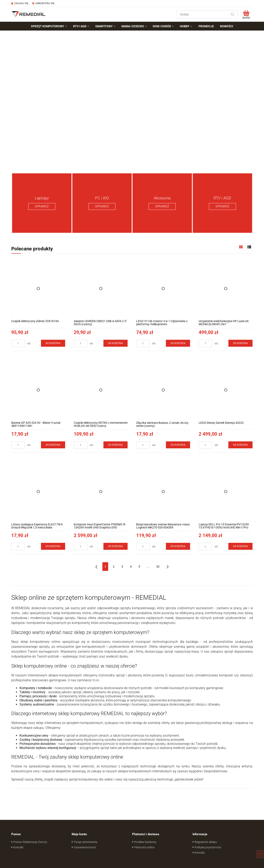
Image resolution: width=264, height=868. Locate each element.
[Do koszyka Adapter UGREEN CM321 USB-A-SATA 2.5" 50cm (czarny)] (116, 343)
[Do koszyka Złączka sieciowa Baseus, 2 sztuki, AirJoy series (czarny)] (178, 445)
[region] (132, 100)
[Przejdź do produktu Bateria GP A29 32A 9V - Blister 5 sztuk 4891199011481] (38, 390)
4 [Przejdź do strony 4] (131, 567)
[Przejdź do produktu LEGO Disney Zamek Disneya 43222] (226, 390)
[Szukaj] (233, 14)
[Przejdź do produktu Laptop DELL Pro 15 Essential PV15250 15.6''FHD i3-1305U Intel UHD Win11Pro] (226, 492)
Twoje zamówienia (86, 842)
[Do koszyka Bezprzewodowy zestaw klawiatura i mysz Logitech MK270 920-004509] (178, 546)
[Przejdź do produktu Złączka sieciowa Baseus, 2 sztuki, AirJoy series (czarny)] (163, 390)
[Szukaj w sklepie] (203, 14)
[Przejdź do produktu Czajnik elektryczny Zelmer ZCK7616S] (38, 288)
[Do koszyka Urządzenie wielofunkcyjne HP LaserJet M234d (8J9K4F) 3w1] (240, 343)
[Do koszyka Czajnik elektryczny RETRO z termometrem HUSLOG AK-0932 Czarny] (116, 445)
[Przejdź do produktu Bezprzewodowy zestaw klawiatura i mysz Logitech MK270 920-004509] (163, 492)
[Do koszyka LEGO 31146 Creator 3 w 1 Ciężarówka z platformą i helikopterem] (178, 343)
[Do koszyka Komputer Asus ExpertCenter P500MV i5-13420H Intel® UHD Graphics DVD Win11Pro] (116, 546)
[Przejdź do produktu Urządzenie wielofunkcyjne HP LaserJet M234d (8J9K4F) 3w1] (226, 288)
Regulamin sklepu (206, 842)
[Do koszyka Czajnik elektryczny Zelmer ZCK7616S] (53, 343)
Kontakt (18, 847)
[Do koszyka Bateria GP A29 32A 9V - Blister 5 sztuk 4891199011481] (53, 445)
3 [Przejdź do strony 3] (122, 567)
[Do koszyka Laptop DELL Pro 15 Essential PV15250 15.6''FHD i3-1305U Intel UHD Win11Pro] (240, 546)
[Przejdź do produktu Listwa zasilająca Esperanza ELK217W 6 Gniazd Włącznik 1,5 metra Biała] (38, 492)
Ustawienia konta (85, 847)
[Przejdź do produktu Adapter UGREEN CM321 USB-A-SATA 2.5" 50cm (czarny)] (101, 288)
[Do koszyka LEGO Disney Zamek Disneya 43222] (240, 445)
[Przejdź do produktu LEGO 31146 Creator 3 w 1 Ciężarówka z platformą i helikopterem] (163, 288)
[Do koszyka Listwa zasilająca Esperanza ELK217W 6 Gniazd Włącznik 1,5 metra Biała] (53, 546)
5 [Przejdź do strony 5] (139, 567)
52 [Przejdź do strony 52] (158, 567)
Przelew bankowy (145, 842)
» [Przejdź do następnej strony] (168, 567)
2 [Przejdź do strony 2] (114, 567)
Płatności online (144, 847)
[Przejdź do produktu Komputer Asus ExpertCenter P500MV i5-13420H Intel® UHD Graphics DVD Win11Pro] (101, 492)
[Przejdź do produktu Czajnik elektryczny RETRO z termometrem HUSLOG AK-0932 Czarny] (101, 390)
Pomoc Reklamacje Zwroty (30, 842)
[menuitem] (49, 26)
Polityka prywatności (208, 847)
